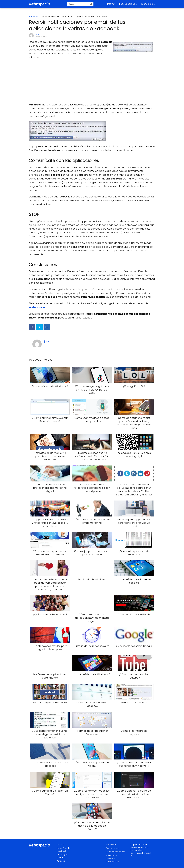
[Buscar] (91, 4)
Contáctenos (112, 848)
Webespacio (37, 307)
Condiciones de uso (115, 852)
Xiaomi (60, 857)
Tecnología (147, 4)
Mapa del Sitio (113, 862)
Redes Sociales (127, 4)
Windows (61, 861)
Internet (111, 4)
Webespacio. (137, 847)
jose (38, 34)
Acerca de (111, 845)
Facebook (61, 851)
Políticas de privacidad (111, 857)
